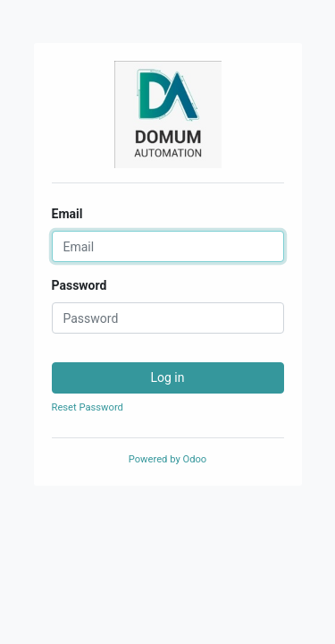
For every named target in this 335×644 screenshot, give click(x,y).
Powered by (167, 459)
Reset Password (88, 407)
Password (80, 285)
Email (67, 214)
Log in (168, 377)
